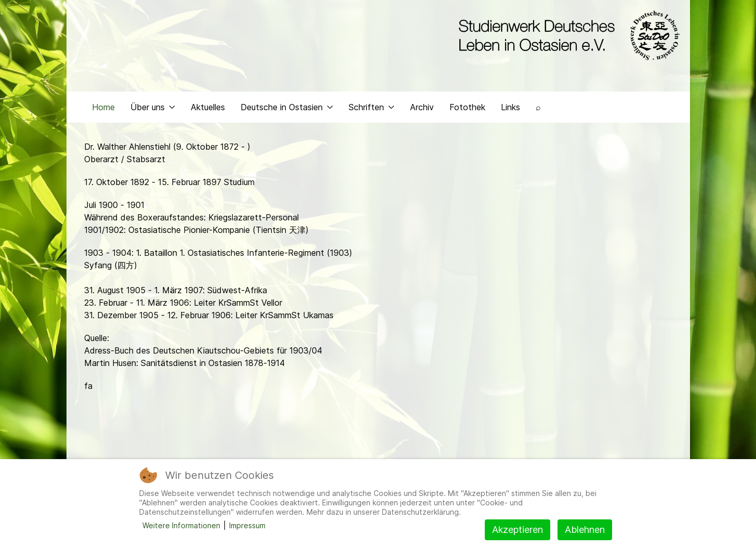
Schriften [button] (372, 107)
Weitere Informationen (181, 525)
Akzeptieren (518, 530)
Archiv (422, 107)
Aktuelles (208, 107)
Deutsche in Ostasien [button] (287, 107)
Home (103, 107)
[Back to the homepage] (567, 35)
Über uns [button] (153, 107)
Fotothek (467, 107)
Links (510, 107)
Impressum (247, 525)
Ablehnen (585, 530)
